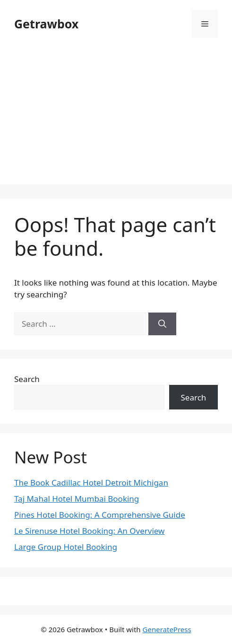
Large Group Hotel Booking (66, 547)
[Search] (162, 324)
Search (27, 379)
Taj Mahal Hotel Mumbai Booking (77, 499)
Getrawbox (46, 24)
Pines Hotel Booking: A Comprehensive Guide (100, 515)
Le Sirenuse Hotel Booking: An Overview (89, 531)
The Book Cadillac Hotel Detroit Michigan (91, 483)
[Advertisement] (116, 118)
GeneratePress (167, 629)
